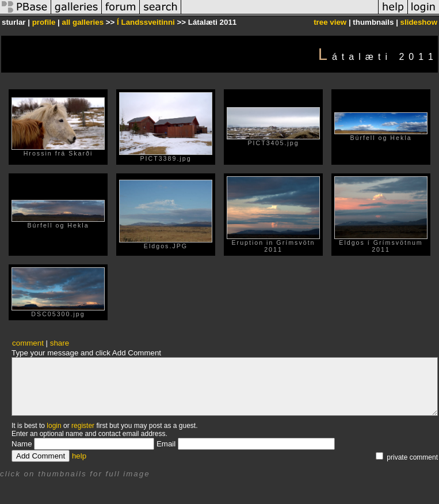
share (60, 343)
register (83, 426)
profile (44, 22)
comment (28, 343)
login (54, 426)
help (79, 456)
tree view (330, 22)
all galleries (83, 22)
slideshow (419, 22)
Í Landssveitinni (146, 22)
